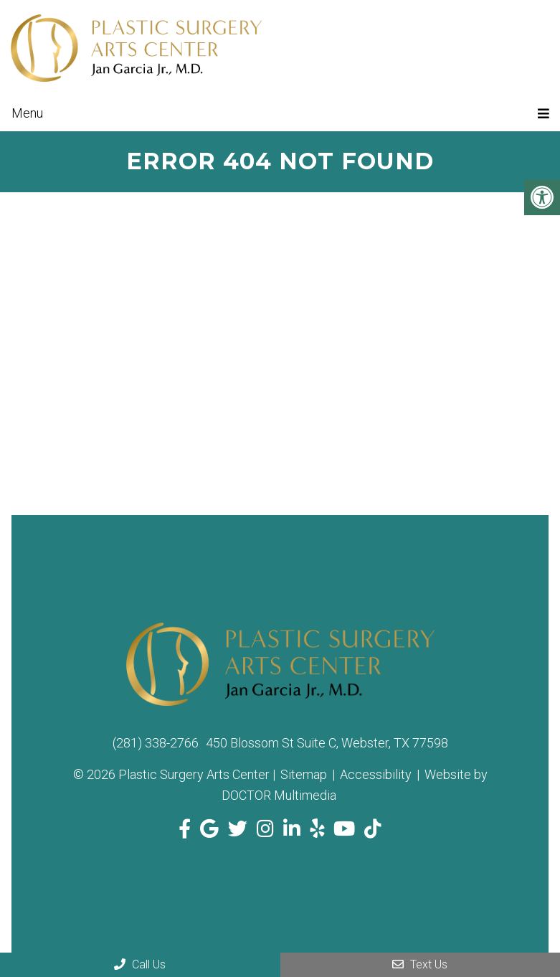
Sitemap (304, 774)
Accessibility (376, 774)
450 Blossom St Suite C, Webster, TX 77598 (327, 743)
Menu (27, 113)
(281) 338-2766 (156, 743)
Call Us (140, 964)
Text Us (420, 964)
